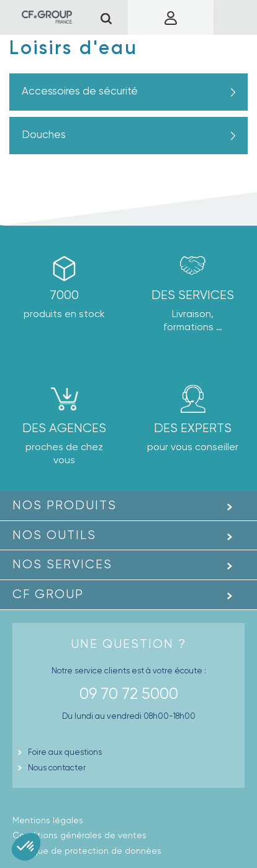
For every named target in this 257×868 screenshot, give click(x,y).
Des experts (193, 428)
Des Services (193, 295)
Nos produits (65, 505)
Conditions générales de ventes (79, 835)
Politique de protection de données (87, 851)
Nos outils (54, 535)
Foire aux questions (65, 752)
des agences (64, 428)
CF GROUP (48, 594)
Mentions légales (48, 820)
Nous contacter (57, 768)
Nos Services (62, 564)
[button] (26, 847)
